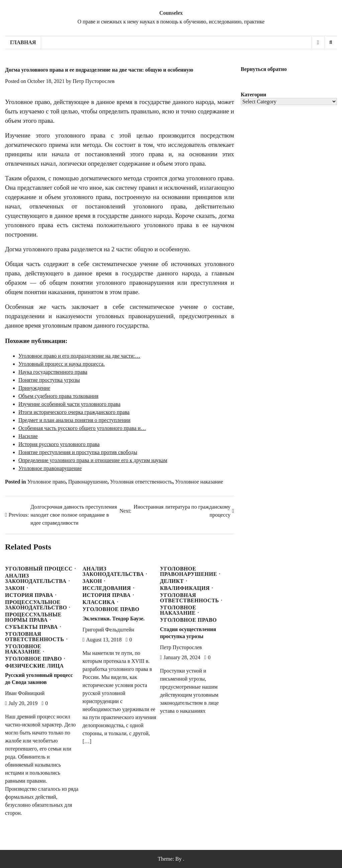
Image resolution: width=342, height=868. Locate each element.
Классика (99, 602)
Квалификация (185, 588)
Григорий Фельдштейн (108, 630)
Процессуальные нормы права (33, 617)
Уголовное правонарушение (188, 572)
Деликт (172, 581)
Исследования (107, 588)
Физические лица (34, 666)
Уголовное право (46, 482)
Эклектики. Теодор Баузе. (114, 619)
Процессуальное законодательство (36, 605)
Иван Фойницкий (25, 693)
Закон (15, 588)
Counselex (171, 13)
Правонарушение (88, 482)
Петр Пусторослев (93, 81)
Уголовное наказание (199, 482)
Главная (23, 42)
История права (29, 595)
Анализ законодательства (36, 579)
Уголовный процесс (39, 569)
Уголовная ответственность (141, 482)
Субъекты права (31, 627)
